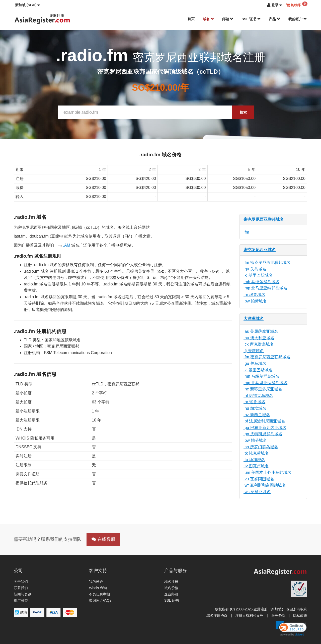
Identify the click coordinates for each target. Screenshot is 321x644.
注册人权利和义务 (249, 615)
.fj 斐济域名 (254, 351)
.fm (246, 232)
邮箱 (228, 19)
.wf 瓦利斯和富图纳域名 (265, 485)
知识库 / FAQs (100, 600)
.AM (66, 245)
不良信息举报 (100, 594)
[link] (291, 628)
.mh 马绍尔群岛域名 (261, 282)
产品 (275, 19)
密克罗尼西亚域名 (260, 250)
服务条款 (278, 615)
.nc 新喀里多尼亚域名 (263, 389)
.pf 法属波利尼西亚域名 (264, 421)
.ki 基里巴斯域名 (258, 275)
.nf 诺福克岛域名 (258, 396)
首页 (191, 19)
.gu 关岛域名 (255, 269)
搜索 (243, 112)
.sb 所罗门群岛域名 (261, 447)
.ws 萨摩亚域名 (257, 492)
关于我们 (21, 582)
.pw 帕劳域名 (255, 301)
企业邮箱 (171, 594)
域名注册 (171, 582)
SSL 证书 (251, 19)
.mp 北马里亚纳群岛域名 (265, 288)
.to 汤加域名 (254, 460)
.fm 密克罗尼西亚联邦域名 (267, 262)
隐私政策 (300, 615)
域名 (208, 19)
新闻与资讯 (23, 594)
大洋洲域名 (254, 319)
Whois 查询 (98, 588)
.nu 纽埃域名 (255, 408)
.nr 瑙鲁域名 (254, 295)
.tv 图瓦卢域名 (256, 466)
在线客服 (103, 539)
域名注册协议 (217, 615)
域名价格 (171, 588)
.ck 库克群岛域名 (259, 344)
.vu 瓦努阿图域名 (259, 479)
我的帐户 (298, 19)
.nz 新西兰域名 (257, 415)
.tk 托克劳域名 (256, 453)
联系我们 (21, 588)
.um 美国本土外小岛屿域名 (267, 472)
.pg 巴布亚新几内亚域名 (265, 428)
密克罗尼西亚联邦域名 (264, 219)
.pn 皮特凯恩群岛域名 (263, 434)
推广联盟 (21, 600)
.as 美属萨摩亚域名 (261, 331)
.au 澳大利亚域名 (259, 338)
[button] (28, 5)
